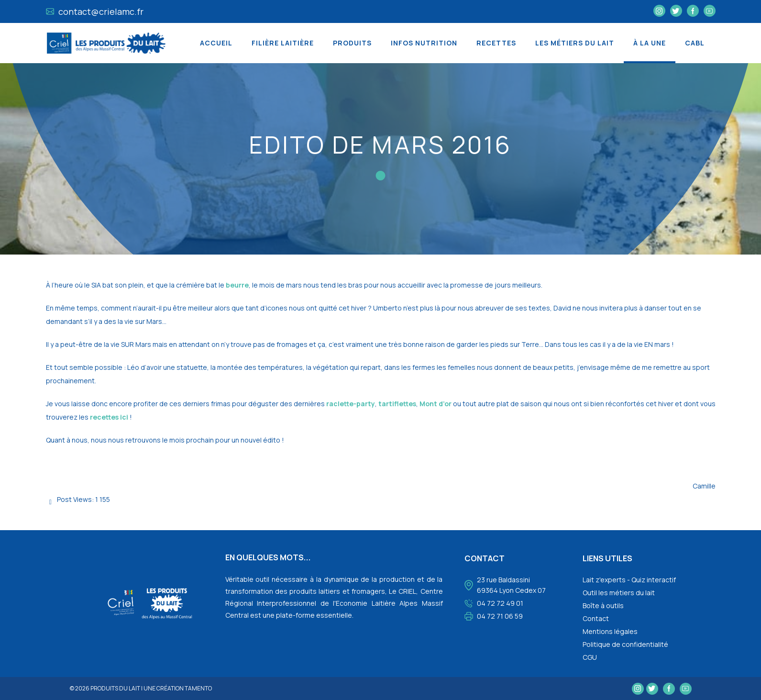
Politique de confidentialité (625, 644)
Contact (596, 618)
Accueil (216, 43)
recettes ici (109, 417)
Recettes (496, 43)
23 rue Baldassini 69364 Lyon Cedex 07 (511, 585)
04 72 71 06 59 (500, 616)
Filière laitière (283, 43)
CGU (590, 657)
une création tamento (178, 688)
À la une (650, 43)
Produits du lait (115, 688)
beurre (237, 285)
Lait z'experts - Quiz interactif (629, 580)
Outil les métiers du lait (619, 593)
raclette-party (351, 404)
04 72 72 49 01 (500, 603)
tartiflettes (397, 404)
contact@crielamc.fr (95, 11)
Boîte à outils (603, 606)
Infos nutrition (424, 43)
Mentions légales (610, 631)
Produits (352, 43)
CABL (695, 43)
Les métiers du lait (575, 43)
